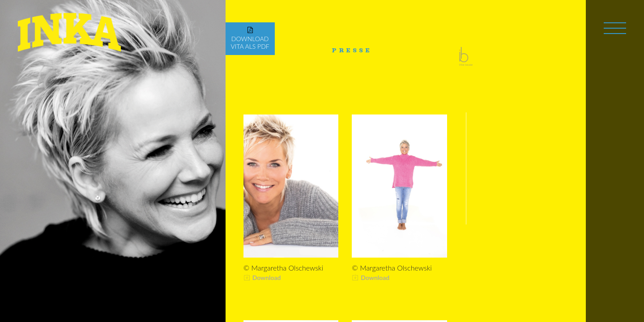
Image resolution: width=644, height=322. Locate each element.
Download (267, 278)
